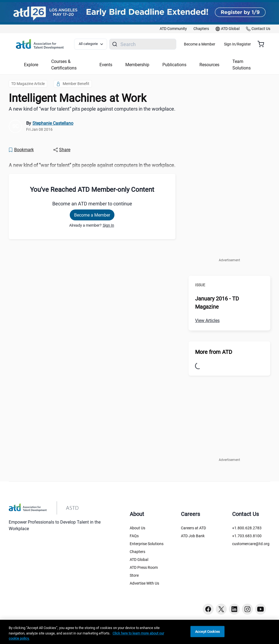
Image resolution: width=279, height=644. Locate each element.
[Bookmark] (21, 150)
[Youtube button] (260, 609)
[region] (139, 632)
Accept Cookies (207, 631)
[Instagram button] (247, 609)
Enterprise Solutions (147, 544)
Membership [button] (137, 65)
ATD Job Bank (193, 536)
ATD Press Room (144, 567)
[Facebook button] (208, 609)
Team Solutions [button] (242, 65)
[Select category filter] (93, 44)
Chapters (137, 552)
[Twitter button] (221, 609)
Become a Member (216, 44)
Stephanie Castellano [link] (53, 123)
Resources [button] (209, 65)
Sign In (108, 225)
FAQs (134, 536)
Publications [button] (174, 65)
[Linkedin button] (234, 609)
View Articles (207, 321)
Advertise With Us (144, 583)
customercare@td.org (251, 544)
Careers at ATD (193, 528)
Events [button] (106, 65)
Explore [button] (31, 65)
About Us (137, 528)
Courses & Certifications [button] (64, 65)
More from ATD (214, 352)
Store (134, 575)
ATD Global (139, 560)
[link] (173, 29)
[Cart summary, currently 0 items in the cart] (263, 44)
